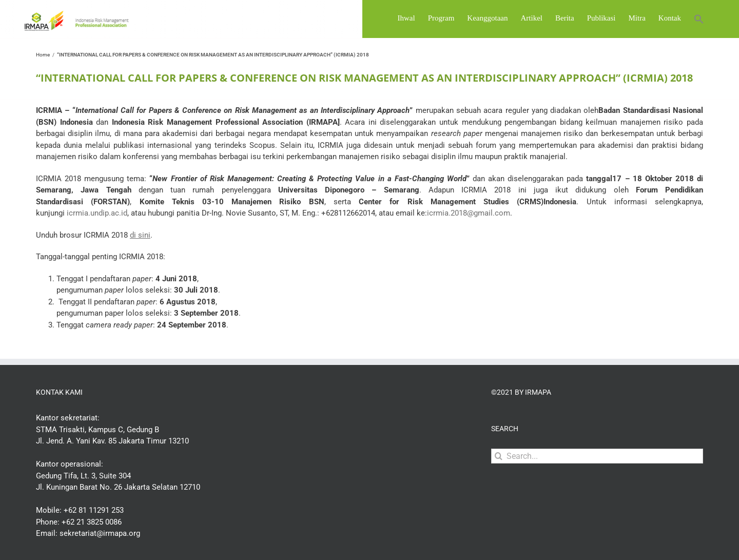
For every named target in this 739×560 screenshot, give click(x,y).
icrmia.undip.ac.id (97, 240)
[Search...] (597, 483)
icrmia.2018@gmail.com (469, 240)
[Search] (499, 483)
